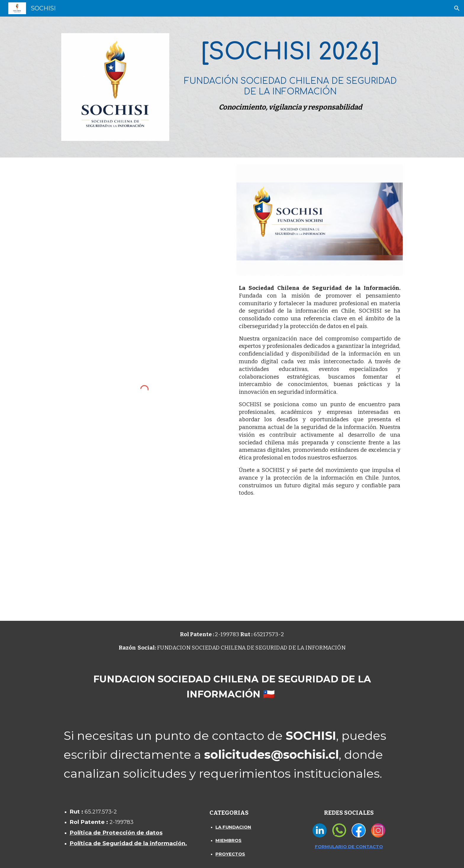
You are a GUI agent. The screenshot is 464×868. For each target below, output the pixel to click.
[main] (290, 74)
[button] (457, 8)
